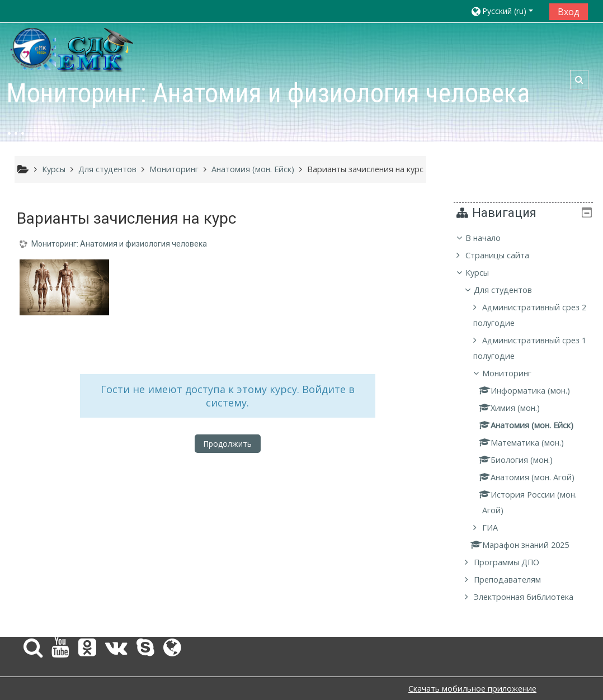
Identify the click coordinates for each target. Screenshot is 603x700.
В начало (491, 238)
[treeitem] (527, 418)
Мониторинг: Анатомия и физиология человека (119, 244)
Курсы (486, 273)
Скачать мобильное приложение (472, 689)
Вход (569, 12)
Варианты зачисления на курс (365, 169)
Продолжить (227, 444)
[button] (506, 11)
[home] (72, 49)
